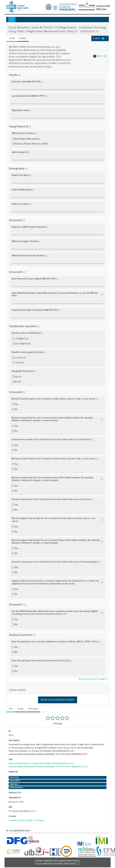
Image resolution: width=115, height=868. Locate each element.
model (12, 38)
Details (23, 38)
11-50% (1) (20, 358)
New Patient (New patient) (27, 139)
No (16, 409)
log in (33, 811)
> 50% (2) (19, 363)
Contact (39, 861)
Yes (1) (18, 377)
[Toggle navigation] (12, 20)
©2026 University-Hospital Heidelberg (55, 864)
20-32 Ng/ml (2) (22, 344)
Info (11, 709)
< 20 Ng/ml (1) (22, 339)
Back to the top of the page (93, 679)
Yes (16, 404)
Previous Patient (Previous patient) (32, 144)
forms (100, 56)
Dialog (20, 709)
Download (33, 709)
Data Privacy (73, 861)
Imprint (49, 861)
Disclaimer (60, 861)
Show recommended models (58, 700)
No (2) (18, 382)
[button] (100, 38)
